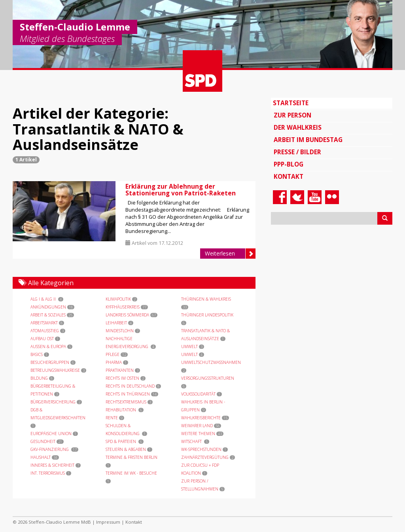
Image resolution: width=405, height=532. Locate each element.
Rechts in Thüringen (132, 394)
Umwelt (193, 346)
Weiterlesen (230, 254)
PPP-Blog (289, 164)
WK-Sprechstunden (204, 449)
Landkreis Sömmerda (132, 315)
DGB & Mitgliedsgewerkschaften (59, 418)
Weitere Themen (202, 434)
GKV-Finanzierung (54, 449)
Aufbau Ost (45, 339)
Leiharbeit (119, 323)
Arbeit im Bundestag (308, 140)
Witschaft (195, 441)
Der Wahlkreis (298, 128)
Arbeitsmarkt (47, 323)
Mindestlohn (123, 331)
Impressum (108, 522)
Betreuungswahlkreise (58, 370)
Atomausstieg (48, 331)
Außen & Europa (51, 346)
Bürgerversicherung (56, 402)
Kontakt (289, 177)
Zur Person (292, 115)
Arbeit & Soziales (52, 315)
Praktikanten (123, 370)
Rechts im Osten (126, 378)
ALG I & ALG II (47, 299)
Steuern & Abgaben (129, 449)
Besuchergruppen (53, 362)
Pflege (117, 354)
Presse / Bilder (297, 152)
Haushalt (45, 457)
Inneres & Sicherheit (56, 465)
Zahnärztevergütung (208, 457)
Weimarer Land (201, 426)
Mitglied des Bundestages (67, 39)
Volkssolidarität (202, 394)
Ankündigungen (52, 307)
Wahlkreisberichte (205, 418)
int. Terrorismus (51, 473)
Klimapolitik (121, 299)
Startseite (291, 103)
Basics (40, 354)
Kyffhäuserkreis (127, 307)
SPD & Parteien (125, 441)
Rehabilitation (125, 410)
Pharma (117, 362)
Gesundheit (47, 441)
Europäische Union (54, 434)
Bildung (42, 378)
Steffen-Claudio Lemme (75, 27)
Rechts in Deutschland (133, 386)
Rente (115, 418)
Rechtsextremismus (129, 402)
